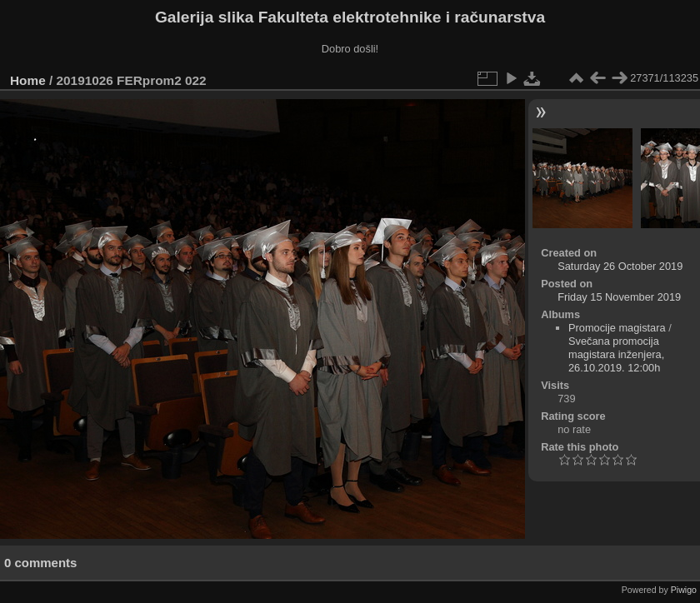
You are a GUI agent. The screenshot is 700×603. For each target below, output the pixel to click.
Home (28, 80)
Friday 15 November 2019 (619, 297)
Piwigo (684, 590)
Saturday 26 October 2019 (620, 266)
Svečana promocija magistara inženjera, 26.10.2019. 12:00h (616, 354)
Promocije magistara (617, 328)
